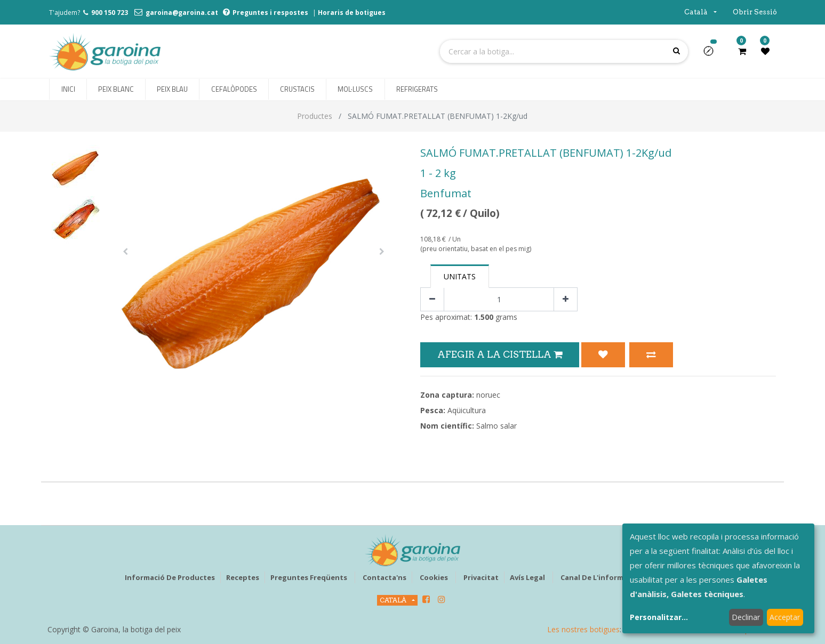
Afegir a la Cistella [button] (500, 354)
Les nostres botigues (583, 629)
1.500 (484, 317)
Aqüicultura (467, 410)
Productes (315, 116)
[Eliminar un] (432, 299)
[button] (713, 54)
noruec (488, 395)
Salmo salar (496, 426)
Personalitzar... (659, 617)
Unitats (460, 276)
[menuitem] (68, 90)
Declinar (746, 617)
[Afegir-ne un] (566, 299)
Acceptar (785, 617)
